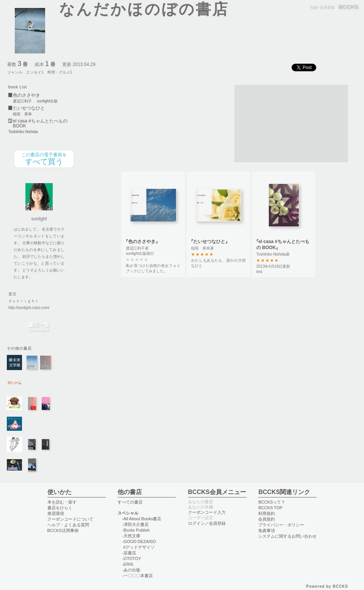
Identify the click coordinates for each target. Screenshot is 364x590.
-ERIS (128, 564)
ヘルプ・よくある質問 (68, 525)
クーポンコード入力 (207, 512)
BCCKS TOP (270, 508)
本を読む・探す (62, 502)
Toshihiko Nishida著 (273, 254)
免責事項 (267, 530)
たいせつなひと (29, 108)
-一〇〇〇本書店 (137, 576)
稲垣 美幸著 (202, 248)
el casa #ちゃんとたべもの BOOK (40, 124)
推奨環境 (56, 513)
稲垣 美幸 (22, 114)
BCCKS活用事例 (63, 530)
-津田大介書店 (135, 524)
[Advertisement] (274, 123)
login (314, 7)
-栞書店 (129, 553)
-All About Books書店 (142, 519)
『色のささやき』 (142, 242)
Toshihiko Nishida (23, 132)
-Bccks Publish (136, 530)
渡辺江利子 (22, 101)
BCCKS (349, 7)
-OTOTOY (132, 559)
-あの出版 (131, 570)
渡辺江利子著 (137, 248)
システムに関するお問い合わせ (287, 536)
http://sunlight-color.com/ (29, 308)
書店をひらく (60, 508)
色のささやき (27, 95)
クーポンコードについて (70, 519)
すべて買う (44, 159)
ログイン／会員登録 (207, 523)
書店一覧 (39, 327)
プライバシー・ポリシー (281, 525)
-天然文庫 (131, 536)
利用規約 (267, 513)
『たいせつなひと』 (209, 242)
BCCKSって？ (272, 502)
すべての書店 (130, 502)
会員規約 (267, 519)
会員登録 (327, 7)
